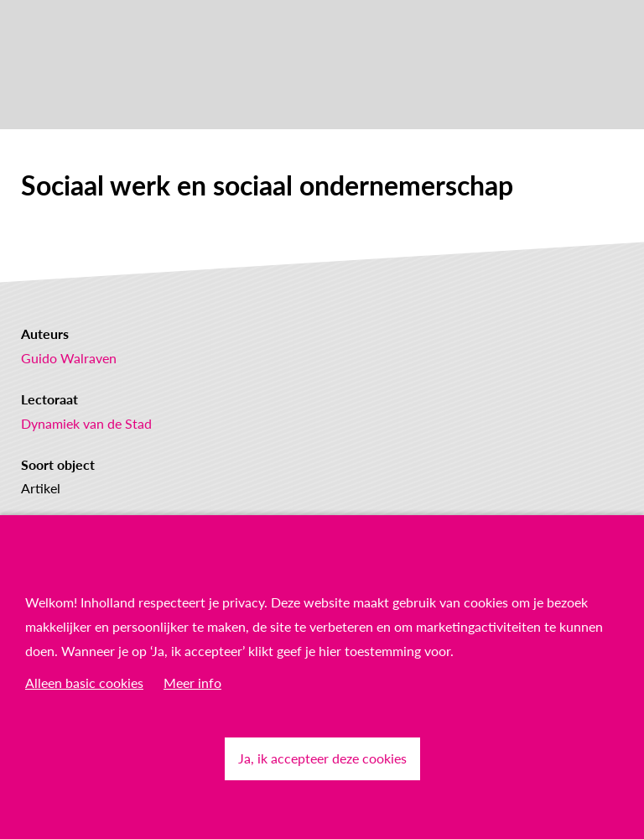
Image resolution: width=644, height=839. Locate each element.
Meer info (192, 683)
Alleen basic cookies (84, 683)
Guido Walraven (69, 358)
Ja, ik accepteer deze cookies (322, 758)
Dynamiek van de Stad (86, 423)
